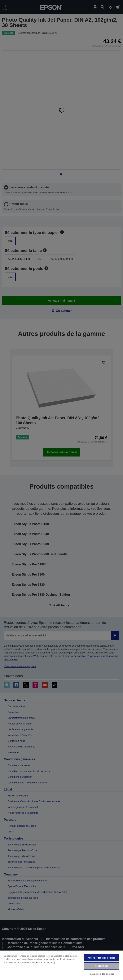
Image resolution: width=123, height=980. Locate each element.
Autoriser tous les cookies (101, 958)
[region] (61, 965)
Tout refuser (101, 966)
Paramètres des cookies (101, 974)
